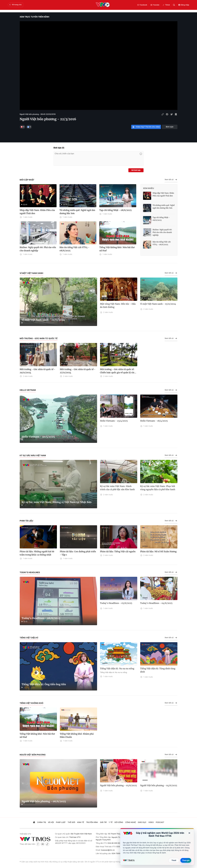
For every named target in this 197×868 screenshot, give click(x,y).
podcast (160, 822)
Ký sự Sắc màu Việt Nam (33, 455)
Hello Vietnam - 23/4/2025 (114, 421)
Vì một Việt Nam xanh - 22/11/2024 (43, 320)
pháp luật (61, 822)
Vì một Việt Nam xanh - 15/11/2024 (158, 304)
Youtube (155, 5)
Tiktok (166, 5)
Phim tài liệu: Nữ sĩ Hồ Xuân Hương (158, 552)
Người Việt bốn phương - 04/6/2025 (159, 785)
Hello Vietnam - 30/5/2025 (38, 437)
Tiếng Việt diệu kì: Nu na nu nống (117, 669)
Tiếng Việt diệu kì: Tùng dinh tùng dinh (158, 670)
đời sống (119, 822)
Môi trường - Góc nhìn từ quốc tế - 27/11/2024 (78, 371)
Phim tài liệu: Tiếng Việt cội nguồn (118, 552)
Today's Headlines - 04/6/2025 (156, 603)
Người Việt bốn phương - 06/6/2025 (44, 801)
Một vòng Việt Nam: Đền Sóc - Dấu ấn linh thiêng (118, 306)
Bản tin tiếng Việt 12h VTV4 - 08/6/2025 (74, 249)
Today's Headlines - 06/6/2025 (41, 618)
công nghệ (130, 822)
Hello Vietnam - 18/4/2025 (154, 421)
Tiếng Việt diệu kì (29, 638)
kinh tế (81, 822)
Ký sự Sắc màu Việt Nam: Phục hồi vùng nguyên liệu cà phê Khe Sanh (158, 488)
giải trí (103, 822)
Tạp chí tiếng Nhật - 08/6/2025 (115, 210)
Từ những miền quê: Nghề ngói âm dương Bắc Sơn (77, 212)
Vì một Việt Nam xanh (31, 273)
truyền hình (92, 822)
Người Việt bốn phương (33, 755)
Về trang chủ (15, 5)
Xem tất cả (171, 180)
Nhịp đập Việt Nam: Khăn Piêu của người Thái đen (37, 212)
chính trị (42, 822)
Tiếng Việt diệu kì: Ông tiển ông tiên (44, 684)
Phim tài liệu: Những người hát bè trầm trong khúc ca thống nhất (37, 553)
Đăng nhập (184, 5)
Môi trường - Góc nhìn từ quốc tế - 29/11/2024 (38, 371)
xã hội (51, 822)
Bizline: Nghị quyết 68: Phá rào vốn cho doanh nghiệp (38, 249)
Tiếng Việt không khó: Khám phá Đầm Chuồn (77, 735)
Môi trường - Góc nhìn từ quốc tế (39, 338)
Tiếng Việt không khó (32, 703)
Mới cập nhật (27, 180)
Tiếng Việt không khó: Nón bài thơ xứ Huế (117, 249)
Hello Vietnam (28, 390)
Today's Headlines (30, 572)
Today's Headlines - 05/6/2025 (116, 603)
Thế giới (71, 822)
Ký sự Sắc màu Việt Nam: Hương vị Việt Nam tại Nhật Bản (57, 502)
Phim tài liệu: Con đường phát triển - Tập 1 (78, 553)
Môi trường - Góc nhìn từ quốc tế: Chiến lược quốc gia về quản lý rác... (118, 371)
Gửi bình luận (136, 170)
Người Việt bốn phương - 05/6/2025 (118, 785)
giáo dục (142, 822)
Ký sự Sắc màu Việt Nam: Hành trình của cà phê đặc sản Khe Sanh (117, 488)
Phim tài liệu (26, 521)
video (151, 822)
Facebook (142, 5)
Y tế (111, 822)
